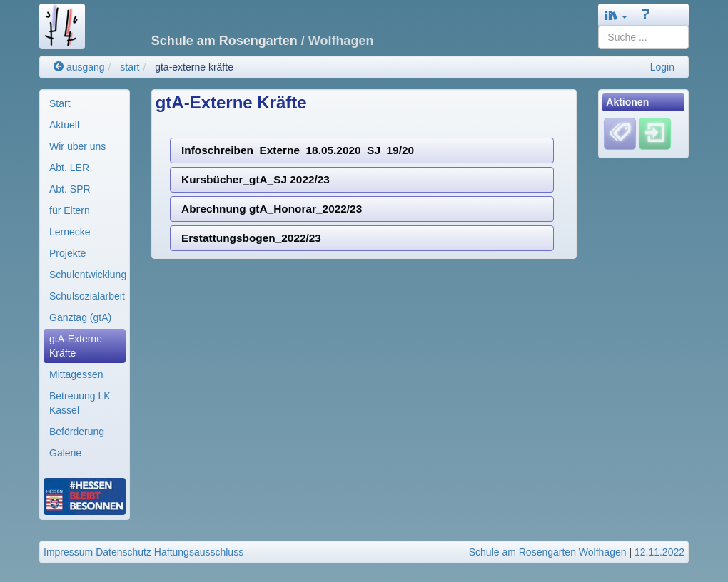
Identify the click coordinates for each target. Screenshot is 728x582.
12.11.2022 (659, 552)
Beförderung (77, 432)
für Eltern (70, 210)
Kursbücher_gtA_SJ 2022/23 (256, 179)
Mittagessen (76, 374)
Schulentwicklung (87, 275)
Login (662, 67)
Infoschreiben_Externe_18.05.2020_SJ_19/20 (298, 150)
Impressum (68, 552)
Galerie (65, 453)
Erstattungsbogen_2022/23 (251, 238)
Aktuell (64, 125)
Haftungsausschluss (199, 552)
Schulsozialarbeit (87, 296)
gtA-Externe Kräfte (76, 346)
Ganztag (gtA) (80, 317)
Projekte (67, 253)
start (130, 67)
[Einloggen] (655, 133)
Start (60, 103)
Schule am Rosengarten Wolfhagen (548, 552)
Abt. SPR (70, 189)
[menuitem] (85, 103)
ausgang (79, 67)
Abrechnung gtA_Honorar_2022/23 (272, 209)
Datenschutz (123, 552)
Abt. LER (69, 168)
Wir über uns (77, 146)
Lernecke (70, 232)
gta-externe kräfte (194, 67)
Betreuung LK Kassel (80, 403)
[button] (616, 15)
